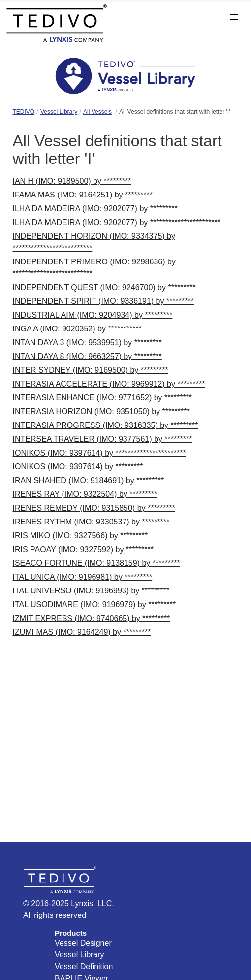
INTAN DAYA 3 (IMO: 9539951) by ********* (87, 343)
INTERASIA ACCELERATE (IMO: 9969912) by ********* (109, 384)
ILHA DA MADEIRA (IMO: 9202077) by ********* (95, 209)
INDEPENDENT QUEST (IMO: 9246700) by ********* (104, 287)
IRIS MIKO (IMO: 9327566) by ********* (80, 536)
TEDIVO (24, 112)
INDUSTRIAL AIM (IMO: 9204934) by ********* (93, 315)
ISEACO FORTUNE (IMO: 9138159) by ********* (96, 563)
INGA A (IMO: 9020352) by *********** (77, 329)
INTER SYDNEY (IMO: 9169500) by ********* (91, 370)
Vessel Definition (84, 966)
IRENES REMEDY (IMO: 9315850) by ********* (94, 508)
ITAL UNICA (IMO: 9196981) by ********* (83, 577)
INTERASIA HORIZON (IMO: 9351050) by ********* (101, 411)
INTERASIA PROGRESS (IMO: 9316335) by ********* (106, 425)
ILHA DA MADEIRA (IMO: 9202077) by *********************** (117, 222)
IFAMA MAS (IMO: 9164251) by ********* (83, 195)
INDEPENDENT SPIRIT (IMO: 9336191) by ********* (103, 301)
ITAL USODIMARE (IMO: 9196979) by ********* (94, 604)
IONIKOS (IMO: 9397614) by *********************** (99, 453)
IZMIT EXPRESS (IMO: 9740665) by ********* (92, 618)
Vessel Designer (83, 943)
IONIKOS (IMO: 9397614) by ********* (78, 467)
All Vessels (97, 112)
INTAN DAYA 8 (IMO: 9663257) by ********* (87, 356)
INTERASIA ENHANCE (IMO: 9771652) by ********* (103, 398)
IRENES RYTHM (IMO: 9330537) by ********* (91, 522)
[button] (234, 17)
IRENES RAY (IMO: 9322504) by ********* (85, 494)
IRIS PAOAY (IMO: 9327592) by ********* (83, 549)
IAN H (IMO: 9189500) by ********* (72, 181)
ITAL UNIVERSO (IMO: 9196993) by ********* (91, 591)
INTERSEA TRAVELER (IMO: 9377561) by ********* (103, 439)
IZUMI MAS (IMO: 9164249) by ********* (82, 632)
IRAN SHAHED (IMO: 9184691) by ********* (89, 480)
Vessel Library (59, 112)
